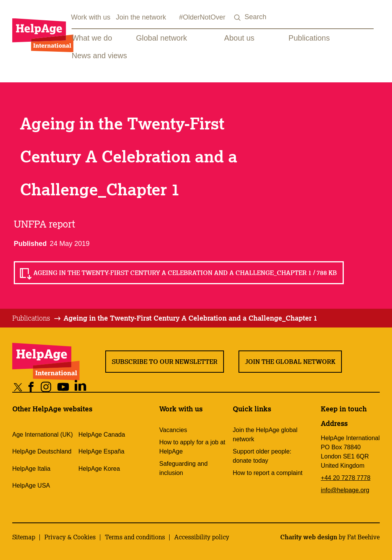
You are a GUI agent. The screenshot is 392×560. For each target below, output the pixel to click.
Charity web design (309, 537)
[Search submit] (238, 18)
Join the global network (290, 362)
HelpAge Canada (102, 435)
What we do (92, 38)
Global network (161, 38)
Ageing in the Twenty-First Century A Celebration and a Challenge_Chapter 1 (190, 318)
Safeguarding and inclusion (183, 468)
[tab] (37, 318)
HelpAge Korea (99, 469)
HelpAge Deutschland (42, 451)
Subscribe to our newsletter (165, 362)
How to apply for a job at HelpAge (192, 447)
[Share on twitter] (18, 387)
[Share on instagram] (46, 387)
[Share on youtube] (63, 387)
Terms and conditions (135, 537)
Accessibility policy (202, 537)
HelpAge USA (31, 485)
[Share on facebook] (31, 387)
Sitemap (24, 537)
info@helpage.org (345, 490)
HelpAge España (101, 451)
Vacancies (173, 430)
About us (239, 38)
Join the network (141, 17)
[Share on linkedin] (81, 387)
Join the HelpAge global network (265, 435)
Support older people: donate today (262, 456)
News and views (99, 56)
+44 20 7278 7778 (345, 478)
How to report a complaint (268, 473)
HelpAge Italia (31, 469)
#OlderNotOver (202, 17)
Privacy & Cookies (70, 537)
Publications (309, 38)
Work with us (91, 17)
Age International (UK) (42, 435)
